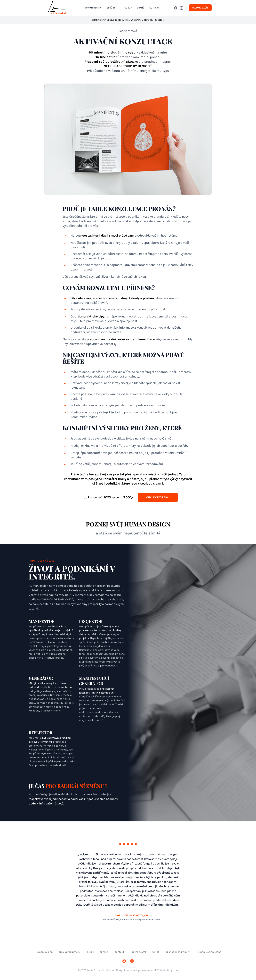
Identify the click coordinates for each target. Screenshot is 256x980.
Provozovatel (138, 952)
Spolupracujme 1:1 (70, 952)
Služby (113, 8)
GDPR (156, 952)
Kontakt (119, 952)
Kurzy (128, 8)
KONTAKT (154, 8)
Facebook (160, 20)
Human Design (93, 8)
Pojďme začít (200, 8)
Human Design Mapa (209, 952)
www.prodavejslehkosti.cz (148, 920)
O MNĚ (141, 8)
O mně (104, 952)
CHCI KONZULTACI (158, 497)
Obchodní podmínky (177, 952)
